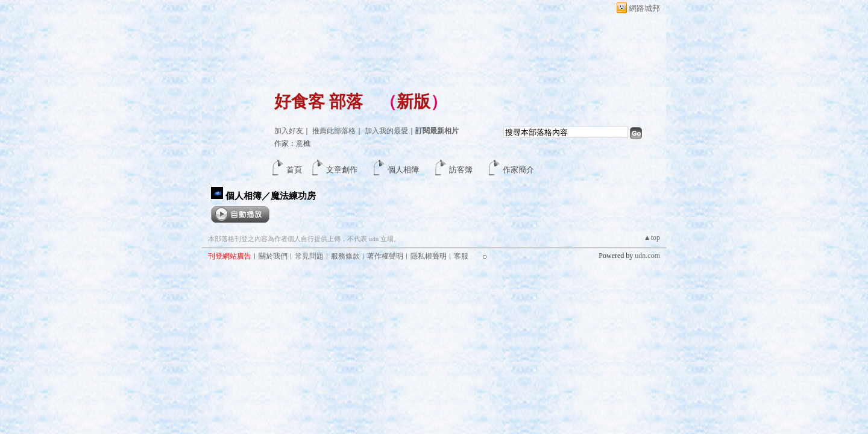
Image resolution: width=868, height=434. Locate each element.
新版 (414, 102)
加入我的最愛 (386, 131)
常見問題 (309, 256)
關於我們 (273, 256)
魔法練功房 (293, 196)
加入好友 (289, 131)
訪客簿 (461, 170)
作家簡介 (518, 170)
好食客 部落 (319, 102)
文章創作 (342, 170)
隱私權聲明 (429, 256)
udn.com (647, 256)
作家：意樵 (292, 143)
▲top (652, 237)
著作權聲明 (385, 256)
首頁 (294, 170)
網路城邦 (644, 8)
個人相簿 (403, 170)
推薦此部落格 (334, 131)
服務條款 (345, 256)
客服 (461, 256)
